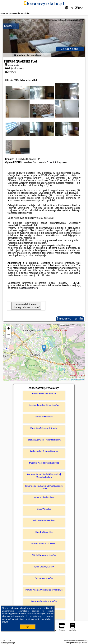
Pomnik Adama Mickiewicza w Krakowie (44, 590)
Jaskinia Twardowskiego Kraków (44, 405)
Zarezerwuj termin (70, 318)
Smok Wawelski (44, 509)
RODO (5, 622)
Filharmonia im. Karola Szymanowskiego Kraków (44, 487)
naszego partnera (28, 288)
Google (50, 608)
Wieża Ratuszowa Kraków (44, 555)
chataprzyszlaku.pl (44, 4)
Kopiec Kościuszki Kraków (44, 394)
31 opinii (52, 162)
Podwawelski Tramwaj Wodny (44, 451)
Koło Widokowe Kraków (44, 521)
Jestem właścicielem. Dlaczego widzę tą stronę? (26, 306)
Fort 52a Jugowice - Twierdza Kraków (44, 440)
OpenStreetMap (77, 379)
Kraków (8, 26)
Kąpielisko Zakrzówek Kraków (44, 428)
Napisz (84, 643)
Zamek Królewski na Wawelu (44, 544)
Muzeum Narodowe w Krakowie (44, 463)
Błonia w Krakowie (44, 417)
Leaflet (63, 379)
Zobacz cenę (70, 49)
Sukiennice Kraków (44, 578)
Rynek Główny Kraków (44, 567)
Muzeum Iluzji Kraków (44, 497)
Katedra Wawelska (44, 532)
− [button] (9, 335)
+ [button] (9, 329)
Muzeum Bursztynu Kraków (44, 601)
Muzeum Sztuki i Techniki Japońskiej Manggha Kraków (44, 476)
